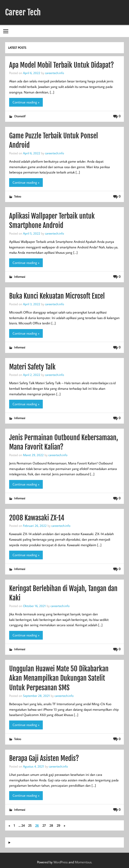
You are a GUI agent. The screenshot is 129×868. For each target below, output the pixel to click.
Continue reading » (26, 102)
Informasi (20, 277)
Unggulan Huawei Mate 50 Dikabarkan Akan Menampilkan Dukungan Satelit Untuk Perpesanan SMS (59, 678)
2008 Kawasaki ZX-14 (37, 518)
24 (23, 825)
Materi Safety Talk (32, 367)
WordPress (61, 862)
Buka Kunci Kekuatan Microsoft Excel (57, 296)
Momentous (83, 862)
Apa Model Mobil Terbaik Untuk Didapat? (62, 65)
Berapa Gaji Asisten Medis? (44, 758)
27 (44, 825)
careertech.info (54, 73)
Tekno (18, 196)
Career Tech (23, 12)
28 (51, 825)
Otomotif (20, 116)
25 (30, 825)
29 (58, 825)
